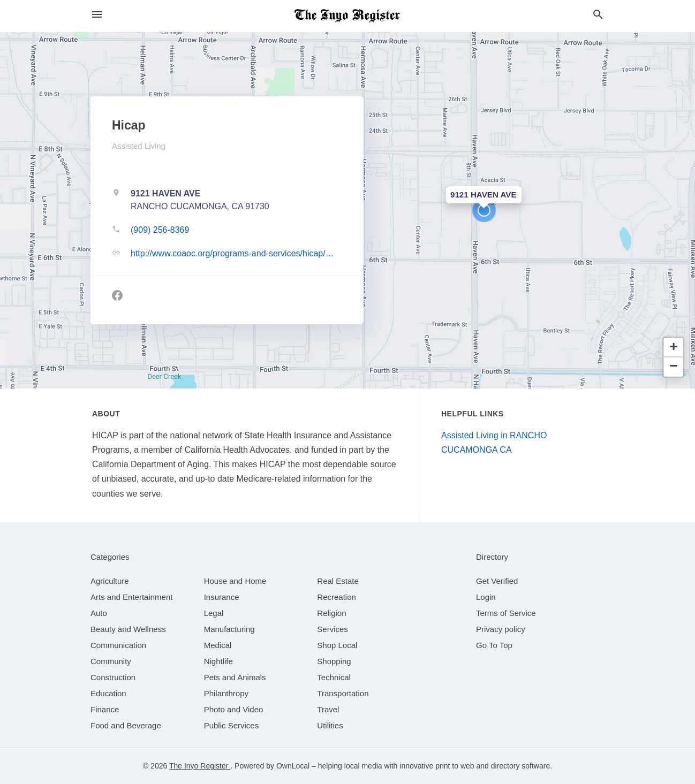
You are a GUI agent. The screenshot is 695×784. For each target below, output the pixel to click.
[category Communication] (118, 645)
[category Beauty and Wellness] (128, 629)
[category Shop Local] (337, 645)
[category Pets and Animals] (235, 677)
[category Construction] (113, 677)
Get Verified (497, 581)
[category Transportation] (343, 693)
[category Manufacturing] (229, 629)
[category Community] (111, 661)
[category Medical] (218, 645)
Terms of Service (506, 613)
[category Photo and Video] (234, 709)
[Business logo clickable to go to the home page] (347, 16)
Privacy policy (501, 629)
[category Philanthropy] (226, 693)
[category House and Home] (235, 581)
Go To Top (494, 645)
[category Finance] (105, 709)
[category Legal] (214, 613)
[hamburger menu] (97, 14)
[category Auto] (99, 613)
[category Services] (333, 629)
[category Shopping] (334, 661)
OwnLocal (293, 766)
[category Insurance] (222, 597)
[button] (484, 210)
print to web (455, 766)
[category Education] (108, 693)
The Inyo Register (200, 766)
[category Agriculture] (110, 581)
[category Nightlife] (218, 661)
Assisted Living (139, 146)
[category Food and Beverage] (126, 725)
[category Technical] (334, 677)
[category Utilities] (330, 725)
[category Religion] (331, 613)
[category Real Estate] (338, 581)
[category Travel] (328, 709)
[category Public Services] (232, 725)
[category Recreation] (337, 597)
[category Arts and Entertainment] (131, 597)
